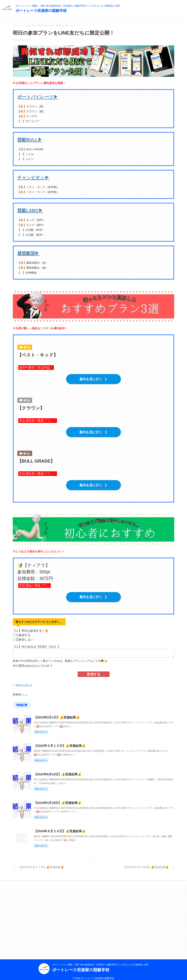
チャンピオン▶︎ (33, 178)
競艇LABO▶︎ (30, 210)
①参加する (23, 630)
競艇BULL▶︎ (30, 140)
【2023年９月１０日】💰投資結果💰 (77, 755)
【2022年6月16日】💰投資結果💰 (75, 799)
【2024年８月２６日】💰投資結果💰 (77, 887)
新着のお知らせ (24, 680)
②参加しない (25, 634)
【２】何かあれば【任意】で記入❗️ (37, 641)
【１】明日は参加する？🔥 (31, 625)
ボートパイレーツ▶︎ (38, 97)
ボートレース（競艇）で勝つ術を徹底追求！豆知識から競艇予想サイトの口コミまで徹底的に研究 (100, 961)
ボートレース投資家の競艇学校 (41, 11)
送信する (93, 669)
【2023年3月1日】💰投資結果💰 (74, 711)
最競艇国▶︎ (28, 253)
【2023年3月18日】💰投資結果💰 (75, 843)
